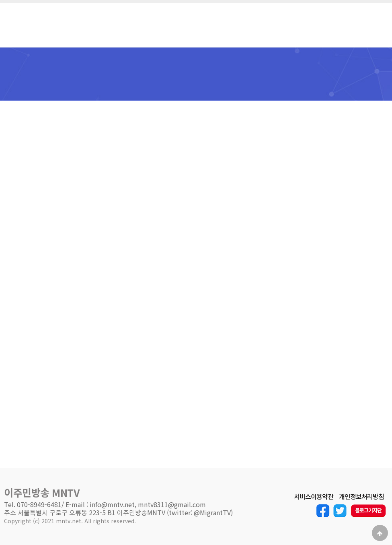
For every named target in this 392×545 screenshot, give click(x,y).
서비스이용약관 (314, 497)
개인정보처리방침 (361, 497)
